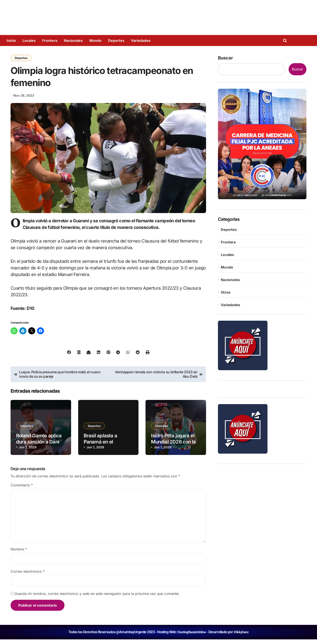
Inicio (11, 40)
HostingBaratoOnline (191, 637)
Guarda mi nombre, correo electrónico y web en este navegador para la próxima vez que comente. (97, 598)
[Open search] (286, 40)
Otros (226, 292)
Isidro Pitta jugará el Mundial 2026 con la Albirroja (173, 446)
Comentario (22, 490)
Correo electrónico (28, 576)
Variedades (141, 40)
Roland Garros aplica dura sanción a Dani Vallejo (39, 446)
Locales (29, 40)
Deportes (116, 40)
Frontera (50, 40)
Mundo (95, 40)
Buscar (225, 58)
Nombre (19, 554)
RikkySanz (242, 637)
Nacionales (73, 40)
